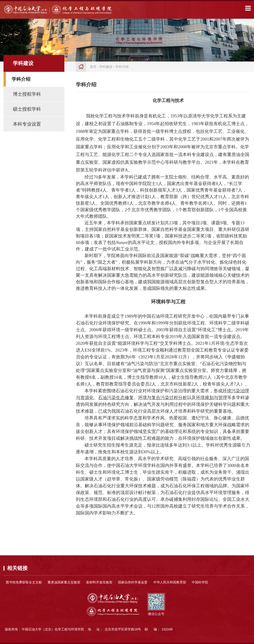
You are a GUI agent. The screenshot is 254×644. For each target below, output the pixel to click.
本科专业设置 (27, 124)
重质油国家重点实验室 (64, 582)
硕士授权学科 (27, 109)
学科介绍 (21, 79)
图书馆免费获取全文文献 (24, 582)
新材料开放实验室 (99, 582)
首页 (93, 67)
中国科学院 (200, 582)
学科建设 (106, 67)
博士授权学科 (27, 94)
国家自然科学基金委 (133, 582)
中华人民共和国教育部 (170, 582)
